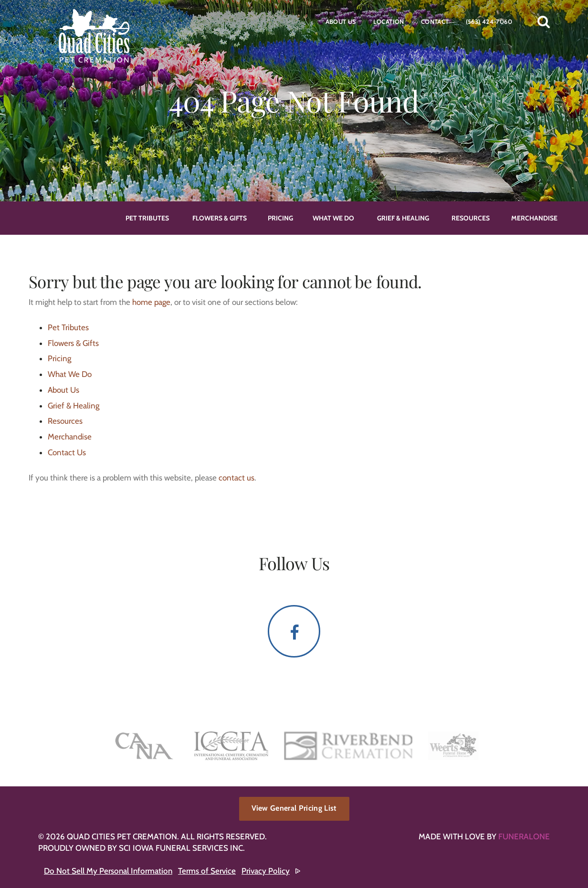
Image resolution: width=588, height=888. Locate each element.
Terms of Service (207, 871)
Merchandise (70, 437)
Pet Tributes (68, 327)
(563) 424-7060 (489, 21)
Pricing (59, 358)
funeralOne (524, 836)
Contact (435, 21)
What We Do (70, 374)
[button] (544, 21)
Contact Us (67, 452)
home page (151, 302)
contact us (236, 478)
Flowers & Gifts (73, 343)
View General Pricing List (294, 808)
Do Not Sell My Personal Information (108, 871)
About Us (341, 21)
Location (389, 21)
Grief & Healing (73, 406)
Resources (65, 421)
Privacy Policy (266, 871)
